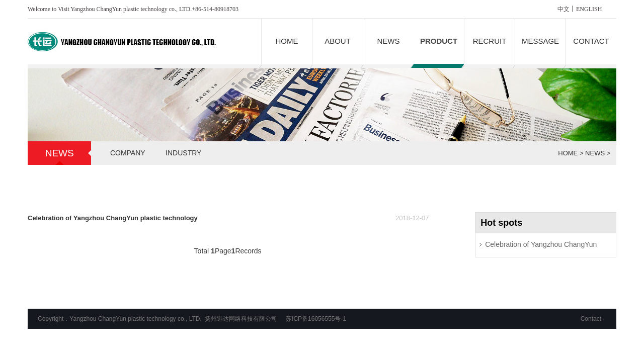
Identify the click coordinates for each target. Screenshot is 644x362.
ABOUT (338, 41)
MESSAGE (540, 41)
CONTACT (591, 41)
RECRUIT (490, 41)
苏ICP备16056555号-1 (316, 319)
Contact (591, 319)
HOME (287, 41)
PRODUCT (439, 41)
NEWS (389, 41)
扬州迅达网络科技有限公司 (241, 319)
